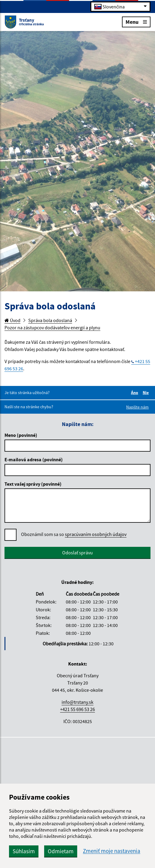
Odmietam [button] (61, 851)
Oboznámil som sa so (74, 534)
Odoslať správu (77, 553)
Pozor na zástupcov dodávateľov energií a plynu (52, 327)
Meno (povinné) (21, 435)
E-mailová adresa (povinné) (34, 459)
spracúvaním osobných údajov (96, 534)
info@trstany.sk (77, 702)
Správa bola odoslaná (50, 320)
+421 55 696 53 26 (77, 709)
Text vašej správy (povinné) (33, 484)
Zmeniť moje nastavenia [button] (112, 851)
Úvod (12, 320)
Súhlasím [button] (24, 851)
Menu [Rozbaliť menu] (136, 22)
